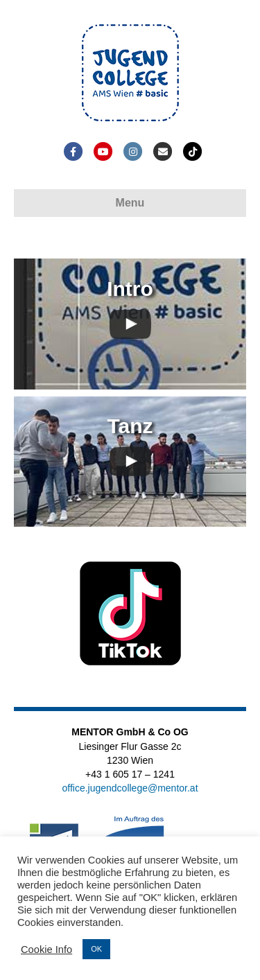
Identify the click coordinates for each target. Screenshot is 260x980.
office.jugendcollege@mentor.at (130, 788)
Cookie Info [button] (46, 950)
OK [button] (96, 949)
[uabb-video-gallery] (130, 324)
